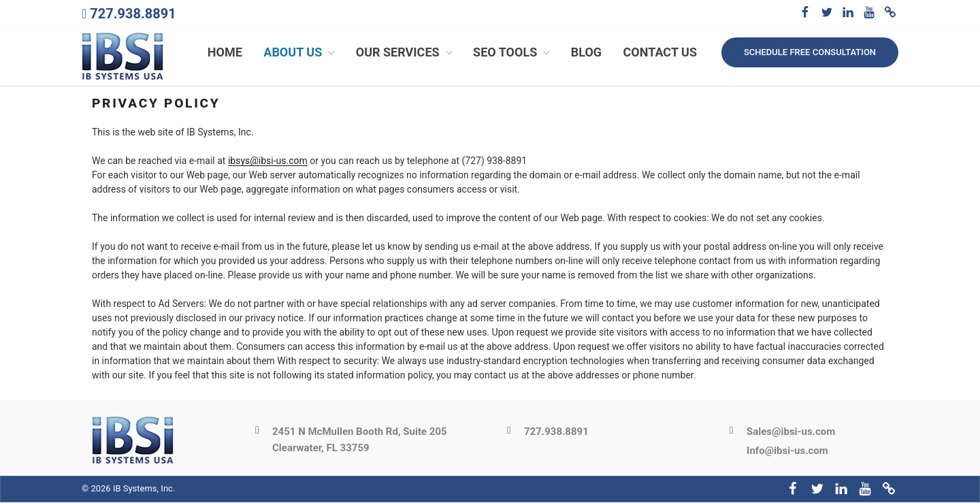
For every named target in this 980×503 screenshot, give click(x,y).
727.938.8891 (133, 14)
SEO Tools (513, 53)
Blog (586, 53)
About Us (300, 53)
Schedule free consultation (810, 52)
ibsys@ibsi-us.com (268, 162)
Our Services (406, 53)
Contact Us (660, 53)
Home (225, 53)
